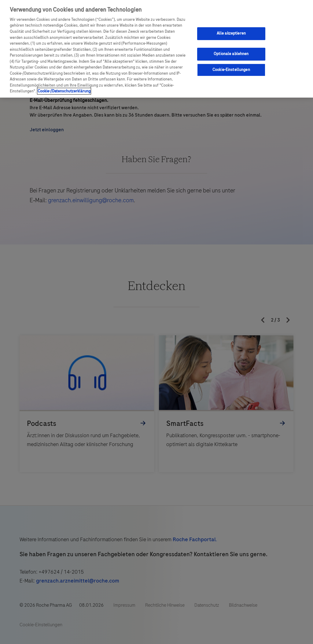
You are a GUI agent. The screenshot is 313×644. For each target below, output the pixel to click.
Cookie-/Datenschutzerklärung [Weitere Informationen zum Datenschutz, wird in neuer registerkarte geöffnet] (64, 91)
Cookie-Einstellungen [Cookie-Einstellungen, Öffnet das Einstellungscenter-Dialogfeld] (231, 70)
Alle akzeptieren (231, 33)
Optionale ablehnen (231, 54)
